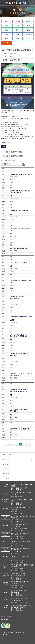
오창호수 (28, 22)
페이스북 (2, 639)
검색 (23, 164)
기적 (7, 43)
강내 (7, 39)
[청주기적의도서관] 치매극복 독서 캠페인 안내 (21, 281)
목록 (4, 146)
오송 (28, 30)
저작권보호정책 (5, 619)
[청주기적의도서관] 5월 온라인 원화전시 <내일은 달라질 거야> (21, 374)
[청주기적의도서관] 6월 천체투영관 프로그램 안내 (19, 355)
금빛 (7, 30)
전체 (7, 22)
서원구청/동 (6, 464)
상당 (7, 26)
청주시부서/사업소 (8, 455)
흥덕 (17, 34)
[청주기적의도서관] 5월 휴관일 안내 (19, 429)
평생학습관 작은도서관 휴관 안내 (19, 248)
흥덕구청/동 (6, 469)
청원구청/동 (6, 474)
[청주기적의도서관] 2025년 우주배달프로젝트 (17, 298)
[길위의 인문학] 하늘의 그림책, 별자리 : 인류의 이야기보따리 (20, 192)
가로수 (28, 39)
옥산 (17, 39)
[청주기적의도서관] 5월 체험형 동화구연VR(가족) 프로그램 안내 (19, 391)
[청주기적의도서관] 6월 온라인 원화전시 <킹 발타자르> (21, 176)
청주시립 (17, 22)
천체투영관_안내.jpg (16, 60)
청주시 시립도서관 (20, 3)
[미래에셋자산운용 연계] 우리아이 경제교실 (21, 317)
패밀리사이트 (6, 478)
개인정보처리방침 (6, 617)
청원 (17, 26)
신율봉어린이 (28, 34)
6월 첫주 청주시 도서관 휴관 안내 (19, 263)
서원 (7, 34)
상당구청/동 (6, 460)
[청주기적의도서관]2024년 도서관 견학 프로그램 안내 (18, 156)
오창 (28, 26)
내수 (17, 30)
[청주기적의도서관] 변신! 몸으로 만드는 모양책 (20, 229)
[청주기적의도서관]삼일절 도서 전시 (18, 152)
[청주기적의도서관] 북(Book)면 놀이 (20, 211)
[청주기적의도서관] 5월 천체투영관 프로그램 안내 (19, 410)
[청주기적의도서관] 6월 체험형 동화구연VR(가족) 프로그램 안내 (19, 335)
